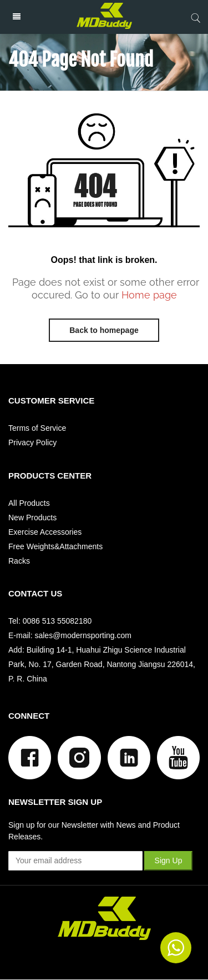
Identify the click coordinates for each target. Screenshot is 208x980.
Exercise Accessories (45, 532)
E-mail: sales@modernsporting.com (70, 635)
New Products (32, 518)
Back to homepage (104, 330)
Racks (19, 561)
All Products (29, 503)
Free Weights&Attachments (55, 546)
